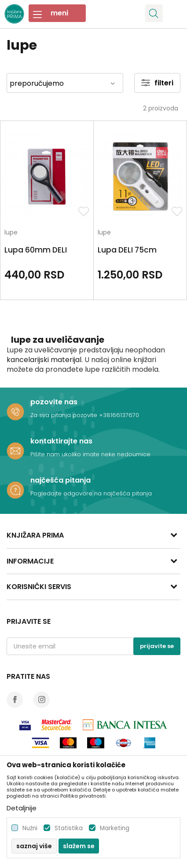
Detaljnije (22, 808)
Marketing (115, 828)
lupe (11, 233)
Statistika (69, 828)
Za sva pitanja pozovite (65, 415)
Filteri (157, 83)
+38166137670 (119, 415)
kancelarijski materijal (44, 360)
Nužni (30, 828)
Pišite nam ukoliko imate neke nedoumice (90, 454)
